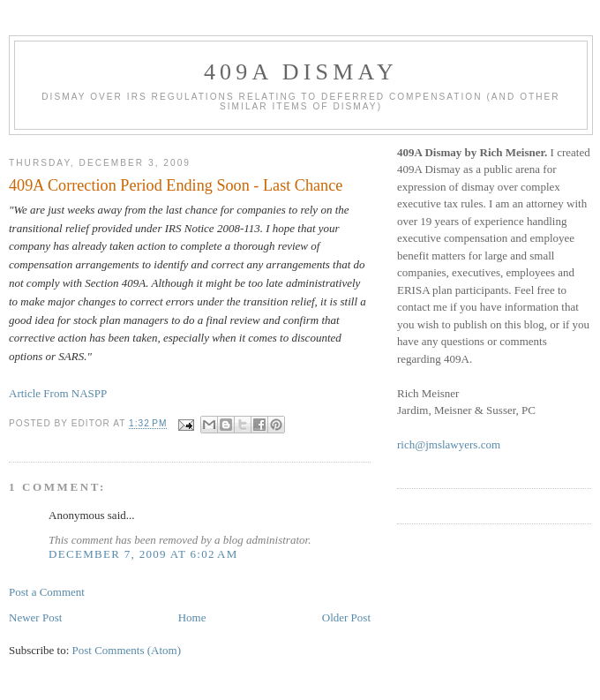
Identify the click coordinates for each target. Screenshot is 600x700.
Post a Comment (47, 592)
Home (192, 617)
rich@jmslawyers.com (449, 444)
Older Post (346, 617)
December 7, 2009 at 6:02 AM (143, 554)
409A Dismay (301, 72)
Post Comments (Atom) (127, 650)
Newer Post (35, 617)
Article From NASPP (58, 393)
